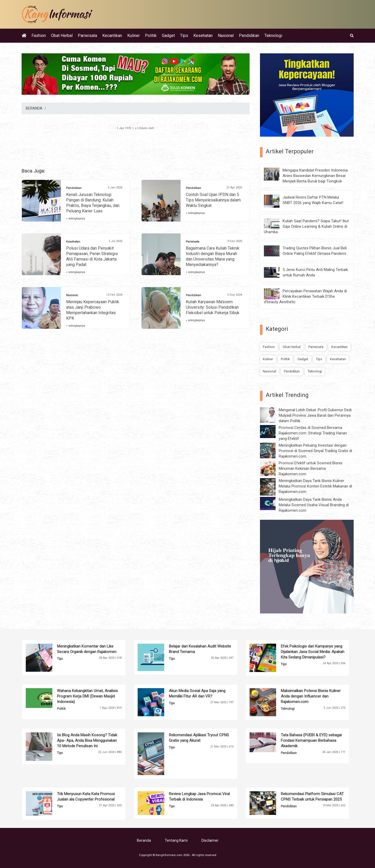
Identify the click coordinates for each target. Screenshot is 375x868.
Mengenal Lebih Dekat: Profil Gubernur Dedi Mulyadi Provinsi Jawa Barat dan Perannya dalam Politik (315, 415)
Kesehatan (203, 36)
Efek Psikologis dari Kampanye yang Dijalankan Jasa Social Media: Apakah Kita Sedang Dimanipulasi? (313, 652)
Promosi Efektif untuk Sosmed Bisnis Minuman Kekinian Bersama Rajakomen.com (311, 468)
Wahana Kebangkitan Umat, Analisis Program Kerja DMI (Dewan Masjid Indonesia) (87, 696)
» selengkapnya (76, 218)
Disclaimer (210, 840)
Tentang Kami (176, 840)
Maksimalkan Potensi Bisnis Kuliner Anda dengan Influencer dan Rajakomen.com (311, 696)
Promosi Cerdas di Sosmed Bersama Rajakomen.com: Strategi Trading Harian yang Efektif (313, 433)
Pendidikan (249, 36)
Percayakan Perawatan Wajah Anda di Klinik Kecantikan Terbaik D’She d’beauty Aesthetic (305, 296)
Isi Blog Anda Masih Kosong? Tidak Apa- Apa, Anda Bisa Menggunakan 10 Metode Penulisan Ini (87, 740)
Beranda (144, 840)
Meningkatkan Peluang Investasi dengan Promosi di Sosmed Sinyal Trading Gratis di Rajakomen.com (315, 451)
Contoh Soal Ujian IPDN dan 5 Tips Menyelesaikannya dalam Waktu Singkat (213, 200)
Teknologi (273, 36)
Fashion (39, 36)
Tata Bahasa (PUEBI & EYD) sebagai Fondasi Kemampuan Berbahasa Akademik (311, 740)
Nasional (226, 36)
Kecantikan (112, 36)
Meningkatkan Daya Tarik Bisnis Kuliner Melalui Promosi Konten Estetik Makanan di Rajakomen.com (315, 486)
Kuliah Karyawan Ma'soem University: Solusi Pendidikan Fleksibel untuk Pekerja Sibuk (213, 307)
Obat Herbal (62, 36)
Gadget (168, 36)
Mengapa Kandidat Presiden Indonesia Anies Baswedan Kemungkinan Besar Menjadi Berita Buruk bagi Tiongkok (315, 176)
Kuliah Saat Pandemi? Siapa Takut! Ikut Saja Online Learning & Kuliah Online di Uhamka (306, 226)
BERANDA (34, 108)
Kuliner (134, 36)
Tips (184, 36)
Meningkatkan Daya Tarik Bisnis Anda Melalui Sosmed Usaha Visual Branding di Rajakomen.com (314, 505)
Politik (151, 36)
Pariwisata (87, 36)
